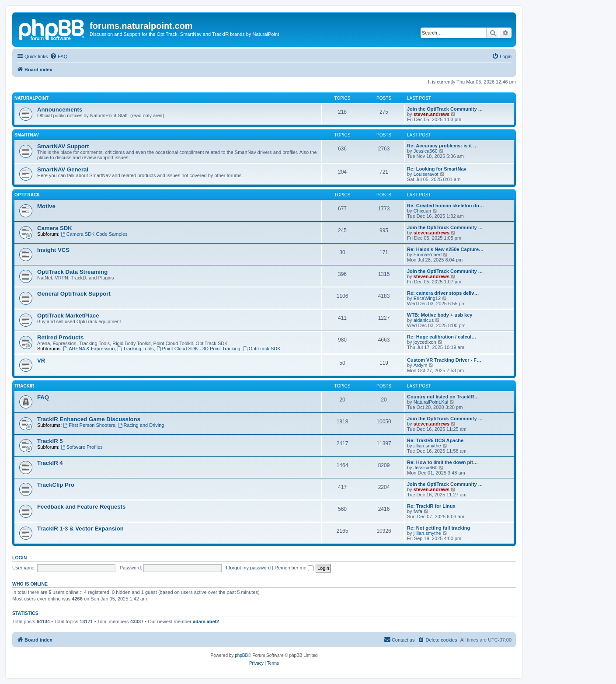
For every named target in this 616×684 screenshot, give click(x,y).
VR (41, 361)
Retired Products (60, 337)
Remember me (294, 568)
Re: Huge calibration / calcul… (442, 337)
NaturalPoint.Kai (431, 402)
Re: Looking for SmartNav (437, 169)
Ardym (421, 365)
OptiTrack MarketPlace (68, 316)
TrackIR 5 (50, 441)
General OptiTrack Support (74, 294)
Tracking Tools (135, 349)
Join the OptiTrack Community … (445, 109)
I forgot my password (248, 568)
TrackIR (24, 386)
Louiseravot (426, 174)
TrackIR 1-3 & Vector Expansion (80, 529)
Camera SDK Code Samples (94, 234)
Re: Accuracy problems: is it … (442, 146)
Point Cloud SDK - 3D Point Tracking (198, 349)
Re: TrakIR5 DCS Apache (435, 440)
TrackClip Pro (56, 485)
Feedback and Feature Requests (81, 507)
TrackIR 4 (50, 463)
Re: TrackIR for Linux (431, 506)
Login (19, 558)
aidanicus (424, 320)
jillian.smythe (427, 446)
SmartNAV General (63, 169)
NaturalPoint (31, 98)
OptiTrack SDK (262, 349)
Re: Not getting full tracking (439, 528)
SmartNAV (27, 135)
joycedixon (425, 342)
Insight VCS (53, 250)
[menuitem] (59, 56)
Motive (46, 206)
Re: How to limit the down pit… (442, 462)
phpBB (241, 655)
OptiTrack (27, 195)
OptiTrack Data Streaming (72, 272)
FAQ (43, 397)
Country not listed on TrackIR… (443, 397)
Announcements (60, 110)
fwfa (418, 511)
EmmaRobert (428, 255)
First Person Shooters (89, 425)
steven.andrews (432, 114)
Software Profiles (82, 447)
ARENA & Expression (89, 349)
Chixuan (422, 211)
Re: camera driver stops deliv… (443, 293)
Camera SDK (55, 228)
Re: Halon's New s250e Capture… (445, 249)
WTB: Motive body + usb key (440, 315)
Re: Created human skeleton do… (445, 206)
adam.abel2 (206, 621)
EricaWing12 (427, 298)
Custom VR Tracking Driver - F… (444, 360)
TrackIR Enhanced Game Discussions (89, 419)
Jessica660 (426, 151)
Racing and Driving (141, 425)
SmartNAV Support (63, 146)
